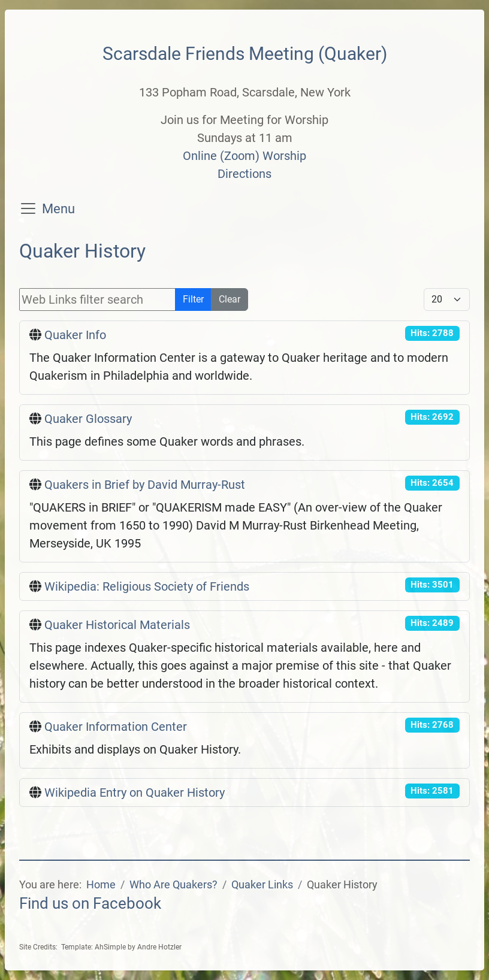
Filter (193, 299)
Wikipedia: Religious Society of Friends (147, 586)
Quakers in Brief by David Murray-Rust (145, 485)
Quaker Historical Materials (117, 625)
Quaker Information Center (116, 727)
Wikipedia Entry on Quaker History (135, 793)
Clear (230, 299)
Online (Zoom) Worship (244, 156)
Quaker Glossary (88, 419)
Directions (244, 174)
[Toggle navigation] (28, 208)
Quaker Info (75, 335)
